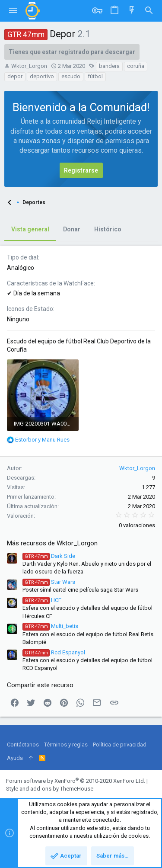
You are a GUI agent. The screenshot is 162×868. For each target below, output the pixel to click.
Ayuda (15, 758)
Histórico (108, 229)
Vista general (30, 229)
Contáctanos (23, 745)
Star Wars (49, 582)
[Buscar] (149, 11)
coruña (136, 66)
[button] (13, 11)
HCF (42, 600)
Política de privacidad (120, 745)
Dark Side (49, 556)
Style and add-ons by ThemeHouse (50, 789)
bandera (109, 66)
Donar (72, 229)
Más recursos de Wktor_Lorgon (52, 543)
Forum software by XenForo (76, 781)
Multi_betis (50, 626)
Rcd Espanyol (54, 652)
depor (15, 76)
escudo (71, 76)
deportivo (42, 76)
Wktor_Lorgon (29, 66)
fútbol (95, 76)
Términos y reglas (66, 745)
